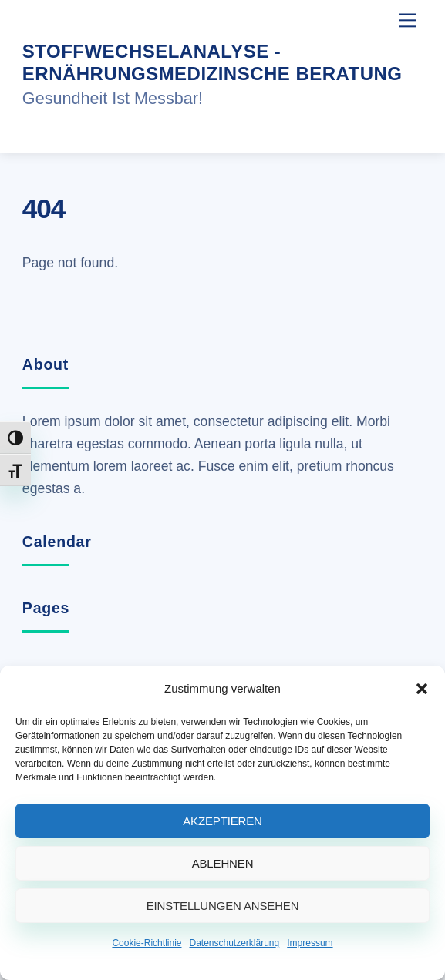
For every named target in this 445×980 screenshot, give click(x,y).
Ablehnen (223, 863)
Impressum (310, 943)
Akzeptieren (222, 821)
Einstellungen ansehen (223, 906)
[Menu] (407, 20)
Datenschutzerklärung (234, 943)
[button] (422, 689)
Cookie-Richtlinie (147, 943)
